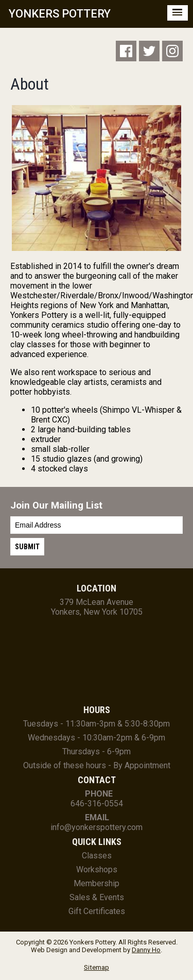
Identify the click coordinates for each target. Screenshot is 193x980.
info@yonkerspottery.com (97, 827)
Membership (97, 883)
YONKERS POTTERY (60, 14)
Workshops (97, 869)
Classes (97, 856)
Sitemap (97, 967)
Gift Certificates (97, 911)
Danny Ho (146, 950)
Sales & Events (97, 897)
